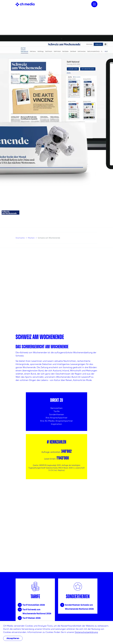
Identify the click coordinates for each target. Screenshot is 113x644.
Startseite (20, 238)
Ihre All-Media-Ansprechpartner (57, 421)
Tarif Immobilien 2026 (34, 605)
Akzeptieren (13, 638)
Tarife (56, 411)
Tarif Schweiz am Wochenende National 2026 (37, 611)
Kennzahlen (57, 408)
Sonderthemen (57, 414)
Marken (31, 238)
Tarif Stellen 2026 (32, 618)
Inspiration (56, 424)
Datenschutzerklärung (86, 632)
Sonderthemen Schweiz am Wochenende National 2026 (79, 607)
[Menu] (94, 4)
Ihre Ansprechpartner (57, 418)
